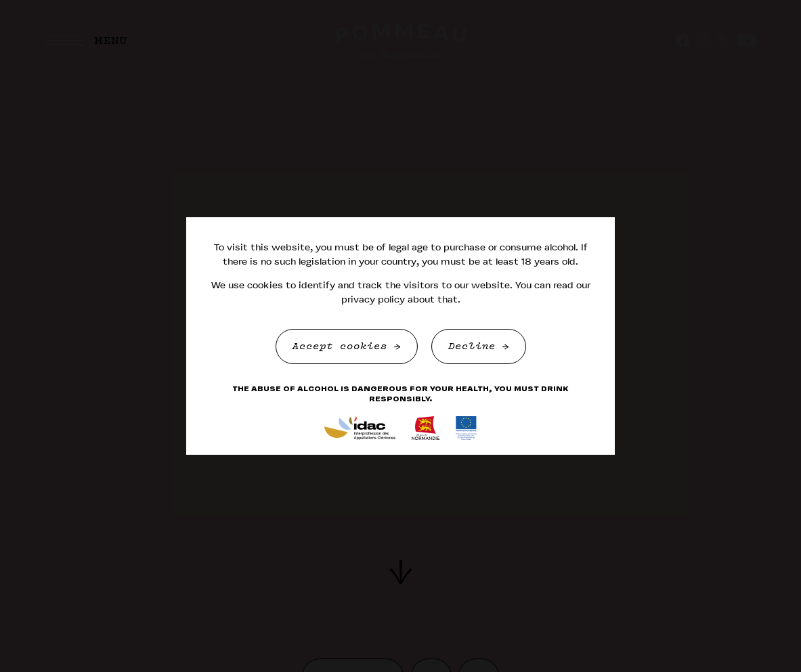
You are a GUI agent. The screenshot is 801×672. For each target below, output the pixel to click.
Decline (475, 347)
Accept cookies (343, 347)
